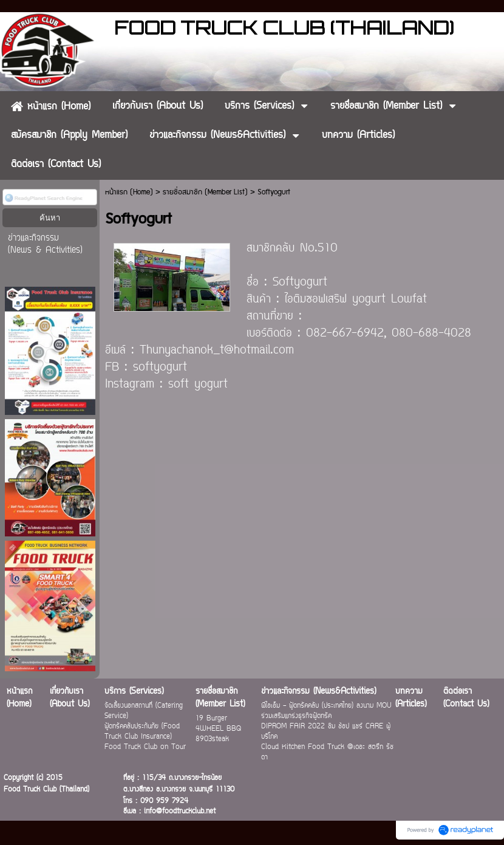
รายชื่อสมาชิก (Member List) (205, 192)
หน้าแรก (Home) (129, 192)
